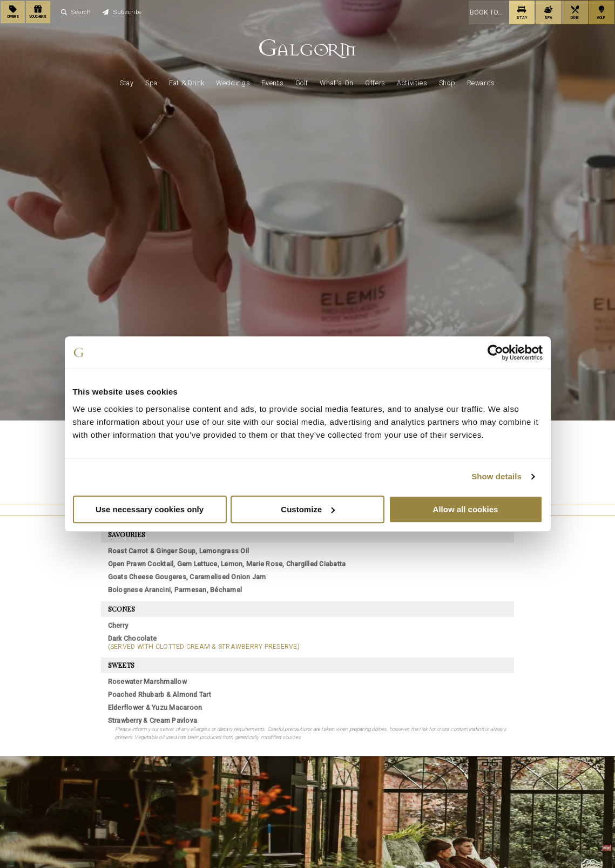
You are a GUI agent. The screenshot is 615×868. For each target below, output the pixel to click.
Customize (308, 509)
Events (272, 82)
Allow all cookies (466, 509)
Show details (496, 476)
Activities (412, 82)
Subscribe (122, 12)
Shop (447, 82)
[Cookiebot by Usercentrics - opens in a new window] (495, 352)
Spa (151, 82)
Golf (302, 82)
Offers (375, 82)
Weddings (233, 82)
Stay (127, 82)
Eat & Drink (187, 82)
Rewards (481, 82)
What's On (337, 82)
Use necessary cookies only (150, 509)
